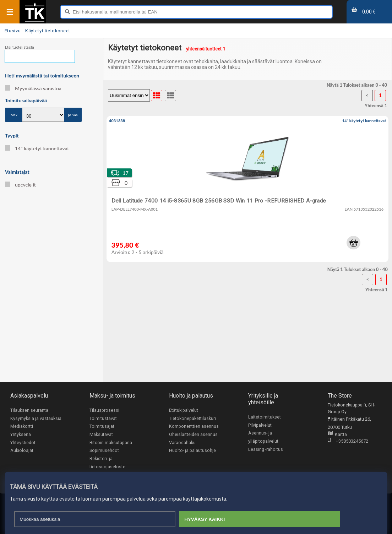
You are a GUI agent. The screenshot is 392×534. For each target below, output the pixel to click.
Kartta (337, 435)
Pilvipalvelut (260, 425)
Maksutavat (101, 434)
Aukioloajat (22, 450)
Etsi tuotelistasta (20, 47)
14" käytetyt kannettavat (37, 148)
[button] (353, 243)
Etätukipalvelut (184, 410)
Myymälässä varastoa (33, 88)
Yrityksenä (21, 434)
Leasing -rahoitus (266, 449)
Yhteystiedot (23, 443)
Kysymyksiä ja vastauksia (36, 418)
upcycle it (20, 185)
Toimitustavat (103, 418)
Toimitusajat (102, 426)
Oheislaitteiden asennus (193, 434)
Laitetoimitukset (265, 417)
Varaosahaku (182, 443)
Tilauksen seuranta (29, 410)
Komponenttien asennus (194, 426)
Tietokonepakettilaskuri (192, 418)
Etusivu (13, 31)
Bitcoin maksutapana (111, 443)
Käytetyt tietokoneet (48, 31)
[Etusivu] (35, 21)
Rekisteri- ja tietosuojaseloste (107, 463)
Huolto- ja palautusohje (192, 450)
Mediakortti (22, 426)
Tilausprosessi (104, 410)
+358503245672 (348, 441)
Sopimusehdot (104, 450)
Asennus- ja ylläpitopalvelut (263, 437)
